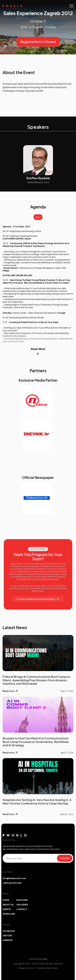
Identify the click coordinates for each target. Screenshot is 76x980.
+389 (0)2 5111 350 (12, 883)
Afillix (45, 959)
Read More (38, 351)
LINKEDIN (8, 940)
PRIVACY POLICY (27, 968)
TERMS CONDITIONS (47, 968)
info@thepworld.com (14, 878)
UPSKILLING (9, 914)
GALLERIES (22, 905)
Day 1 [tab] (38, 217)
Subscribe (65, 858)
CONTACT (22, 909)
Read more (10, 691)
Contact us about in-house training (38, 599)
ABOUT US (8, 905)
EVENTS (7, 909)
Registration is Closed (38, 42)
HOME (6, 900)
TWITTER (7, 936)
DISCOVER (22, 900)
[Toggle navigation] (71, 6)
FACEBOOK (9, 931)
